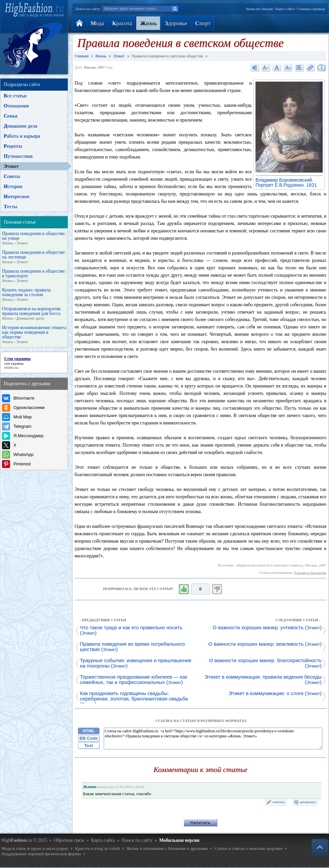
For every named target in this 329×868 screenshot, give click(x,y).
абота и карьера (22, 136)
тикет (11, 166)
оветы (12, 176)
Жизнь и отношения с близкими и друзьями (167, 848)
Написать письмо (259, 9)
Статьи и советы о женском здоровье (248, 848)
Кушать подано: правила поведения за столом (26, 295)
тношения (16, 106)
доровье (176, 23)
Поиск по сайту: (88, 9)
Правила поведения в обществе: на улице (34, 238)
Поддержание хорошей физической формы (41, 854)
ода (97, 23)
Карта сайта (285, 9)
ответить (278, 802)
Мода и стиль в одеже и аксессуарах (35, 848)
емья (11, 116)
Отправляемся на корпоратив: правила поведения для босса (32, 314)
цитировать (308, 802)
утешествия (18, 156)
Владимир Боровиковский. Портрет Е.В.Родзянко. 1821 (288, 182)
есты (10, 207)
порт (203, 23)
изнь (149, 23)
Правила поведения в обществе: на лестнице (34, 257)
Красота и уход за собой (97, 848)
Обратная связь (69, 840)
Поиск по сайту (137, 840)
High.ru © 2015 (24, 840)
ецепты (13, 146)
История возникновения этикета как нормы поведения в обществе (34, 335)
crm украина (14, 363)
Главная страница (311, 9)
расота (122, 23)
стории (13, 186)
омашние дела (20, 126)
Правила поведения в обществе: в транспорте (34, 276)
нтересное (16, 196)
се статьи (15, 96)
